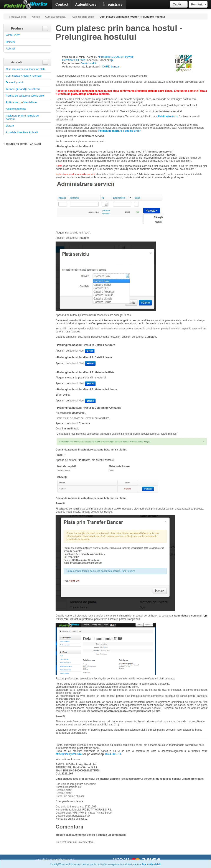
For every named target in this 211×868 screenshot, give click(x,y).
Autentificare (86, 4)
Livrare (10, 126)
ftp (111, 60)
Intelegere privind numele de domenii (22, 117)
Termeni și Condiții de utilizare (23, 89)
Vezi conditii (89, 63)
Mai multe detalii (152, 864)
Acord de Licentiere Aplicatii (22, 132)
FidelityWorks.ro (16, 16)
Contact (62, 4)
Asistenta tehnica (16, 109)
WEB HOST (13, 35)
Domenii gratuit (15, 82)
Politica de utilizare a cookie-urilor (25, 96)
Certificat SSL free (74, 60)
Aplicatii (10, 49)
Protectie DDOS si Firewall (116, 57)
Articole (36, 17)
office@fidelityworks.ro (69, 754)
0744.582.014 (113, 754)
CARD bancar (111, 67)
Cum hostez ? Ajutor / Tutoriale (24, 76)
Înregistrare (113, 4)
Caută (179, 4)
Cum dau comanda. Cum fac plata (56, 17)
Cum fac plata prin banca (83, 17)
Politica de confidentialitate (21, 102)
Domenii (11, 42)
